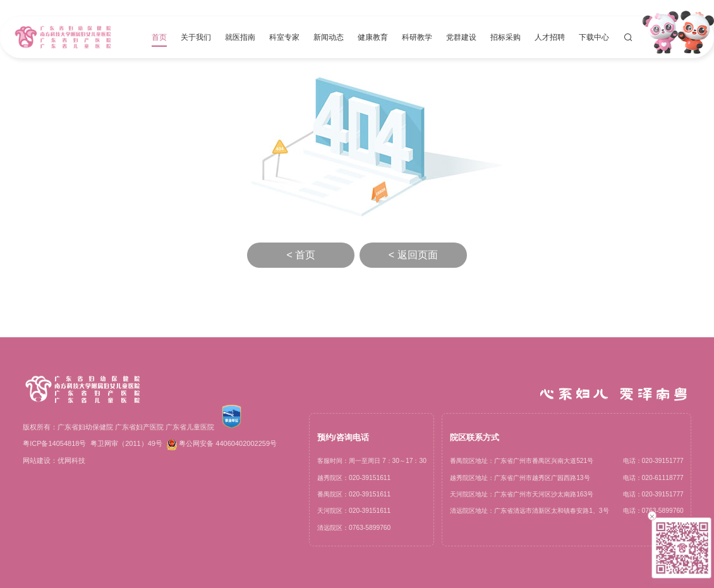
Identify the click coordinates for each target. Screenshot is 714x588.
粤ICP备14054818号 (54, 443)
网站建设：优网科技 (54, 460)
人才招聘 (550, 37)
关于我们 (196, 37)
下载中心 (594, 37)
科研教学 (417, 37)
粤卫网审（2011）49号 (126, 443)
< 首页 (301, 255)
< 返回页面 (413, 255)
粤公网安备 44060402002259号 (222, 445)
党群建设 (461, 37)
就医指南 (240, 37)
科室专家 (284, 37)
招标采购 (505, 37)
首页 (159, 37)
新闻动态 (329, 37)
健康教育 (373, 37)
